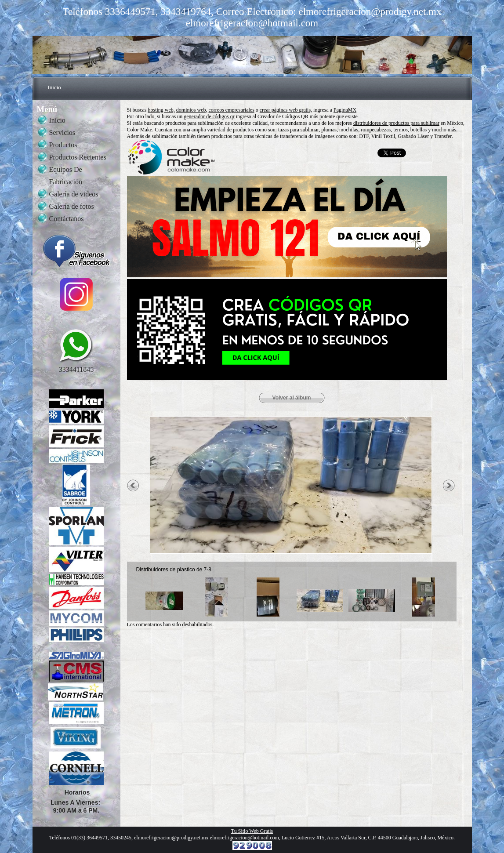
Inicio (54, 87)
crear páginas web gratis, (286, 110)
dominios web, (192, 110)
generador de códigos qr (209, 116)
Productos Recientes (78, 157)
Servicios (62, 132)
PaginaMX (345, 110)
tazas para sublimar (298, 130)
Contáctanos (67, 219)
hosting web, (161, 110)
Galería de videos (74, 194)
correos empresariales (232, 110)
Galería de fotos (72, 206)
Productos (63, 145)
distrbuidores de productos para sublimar (396, 123)
